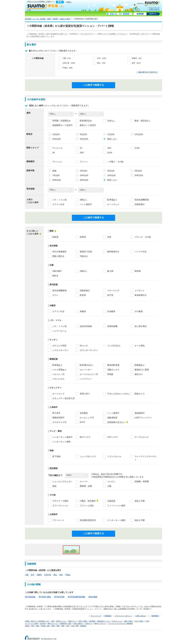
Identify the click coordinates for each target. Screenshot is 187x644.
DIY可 (82, 422)
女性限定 (84, 413)
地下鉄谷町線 (30, 597)
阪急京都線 (93, 597)
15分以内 (57, 139)
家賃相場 (92, 621)
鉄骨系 (83, 237)
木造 (109, 237)
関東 (38, 626)
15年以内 (111, 175)
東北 (33, 626)
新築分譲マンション (104, 621)
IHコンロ (84, 346)
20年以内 (139, 175)
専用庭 (110, 374)
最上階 (110, 271)
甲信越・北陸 (45, 626)
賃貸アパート (73, 621)
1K (81, 148)
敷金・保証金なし (143, 121)
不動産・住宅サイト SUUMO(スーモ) (37, 621)
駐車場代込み (86, 121)
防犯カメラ (140, 394)
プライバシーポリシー (124, 616)
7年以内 (56, 175)
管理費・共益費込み (61, 121)
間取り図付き (58, 256)
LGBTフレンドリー (143, 418)
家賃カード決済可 (88, 125)
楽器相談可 (140, 413)
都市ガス (139, 374)
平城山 (68, 575)
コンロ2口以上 (114, 346)
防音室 (83, 295)
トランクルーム (114, 456)
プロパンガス (58, 379)
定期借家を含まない (116, 422)
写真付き (84, 256)
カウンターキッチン (89, 350)
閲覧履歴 (126, 14)
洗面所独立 (140, 204)
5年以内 (138, 171)
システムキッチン (60, 350)
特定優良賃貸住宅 (88, 520)
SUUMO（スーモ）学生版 (43, 7)
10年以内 (84, 175)
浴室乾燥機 (112, 326)
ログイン (153, 14)
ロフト (55, 295)
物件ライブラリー (100, 623)
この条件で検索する (93, 85)
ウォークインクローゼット (146, 458)
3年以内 (111, 171)
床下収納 (56, 456)
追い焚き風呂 (141, 326)
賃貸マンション (61, 621)
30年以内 (84, 180)
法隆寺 (39, 575)
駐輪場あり (140, 365)
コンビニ (111, 481)
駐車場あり (112, 200)
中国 (68, 626)
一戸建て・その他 (115, 162)
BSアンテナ (85, 437)
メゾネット (140, 291)
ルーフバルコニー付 (89, 374)
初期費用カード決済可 (62, 125)
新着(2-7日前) (86, 252)
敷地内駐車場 (113, 365)
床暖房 (83, 311)
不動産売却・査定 (66, 623)
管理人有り (85, 394)
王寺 (32, 575)
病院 (54, 486)
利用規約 (108, 616)
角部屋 (138, 271)
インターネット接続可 (62, 437)
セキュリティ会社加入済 (63, 398)
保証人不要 (140, 501)
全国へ (69, 2)
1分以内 (56, 134)
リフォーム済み (87, 506)
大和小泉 (48, 575)
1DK (109, 148)
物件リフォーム (53, 623)
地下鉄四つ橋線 (45, 597)
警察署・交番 (86, 486)
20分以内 (84, 139)
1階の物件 (57, 271)
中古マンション (117, 621)
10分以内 (139, 134)
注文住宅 (43, 623)
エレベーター (86, 370)
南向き (55, 276)
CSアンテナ (113, 437)
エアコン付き (58, 204)
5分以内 (83, 134)
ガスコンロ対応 (59, 346)
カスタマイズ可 (59, 422)
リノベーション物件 (116, 506)
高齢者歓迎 (112, 418)
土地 (147, 621)
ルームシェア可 (87, 418)
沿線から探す (65, 19)
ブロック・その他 (143, 237)
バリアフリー (86, 379)
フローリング (113, 291)
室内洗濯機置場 (142, 200)
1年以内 (83, 171)
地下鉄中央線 (59, 597)
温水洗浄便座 (86, 326)
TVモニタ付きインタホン (119, 394)
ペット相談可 (86, 204)
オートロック (113, 204)
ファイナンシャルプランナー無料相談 (120, 623)
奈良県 (55, 19)
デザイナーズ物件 (60, 501)
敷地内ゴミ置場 (142, 370)
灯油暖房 (111, 311)
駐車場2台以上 (86, 365)
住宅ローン (89, 623)
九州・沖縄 (75, 626)
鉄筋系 (55, 237)
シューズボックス (88, 456)
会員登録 (140, 14)
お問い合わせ (154, 10)
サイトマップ (154, 7)
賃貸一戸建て (83, 621)
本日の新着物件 (59, 252)
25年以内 (57, 180)
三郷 (27, 575)
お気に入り (113, 14)
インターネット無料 (61, 442)
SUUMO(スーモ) (149, 3)
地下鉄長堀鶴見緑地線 (76, 597)
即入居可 (56, 413)
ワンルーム (57, 148)
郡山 (55, 575)
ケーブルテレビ (142, 437)
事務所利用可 (58, 418)
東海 (53, 626)
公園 (109, 486)
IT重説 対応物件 (88, 501)
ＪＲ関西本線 (38, 58)
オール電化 (140, 346)
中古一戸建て (139, 621)
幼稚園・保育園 (142, 481)
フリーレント (58, 520)
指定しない (112, 139)
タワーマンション (60, 506)
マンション (57, 162)
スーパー (84, 481)
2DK (82, 153)
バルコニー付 (58, 374)
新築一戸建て (129, 621)
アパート (84, 162)
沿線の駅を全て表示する (147, 72)
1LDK (137, 148)
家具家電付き (141, 295)
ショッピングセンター (62, 481)
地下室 (110, 295)
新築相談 (83, 626)
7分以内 (111, 134)
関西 (58, 626)
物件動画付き (113, 252)
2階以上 (83, 200)
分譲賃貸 (111, 501)
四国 (63, 626)
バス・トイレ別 (59, 200)
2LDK (110, 153)
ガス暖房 (139, 311)
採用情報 (155, 616)
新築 (54, 171)
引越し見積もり (78, 623)
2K (54, 153)
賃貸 (49, 19)
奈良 (61, 575)
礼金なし (111, 121)
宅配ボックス (113, 370)
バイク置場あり (59, 370)
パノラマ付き (141, 252)
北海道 (27, 626)
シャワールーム (59, 331)
